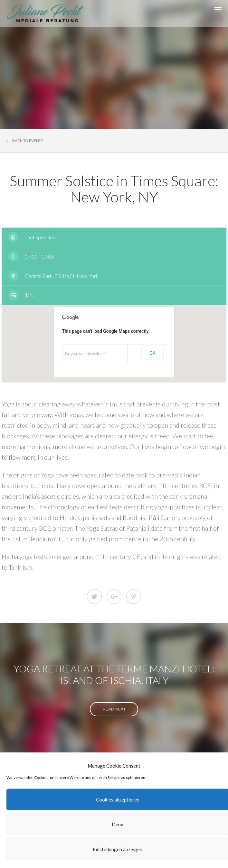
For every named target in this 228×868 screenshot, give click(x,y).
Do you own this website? (86, 354)
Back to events (25, 141)
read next (114, 709)
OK (152, 353)
